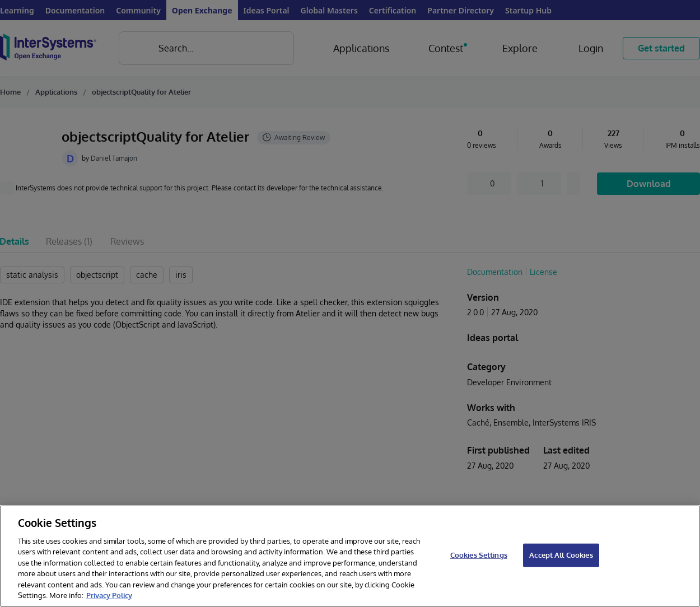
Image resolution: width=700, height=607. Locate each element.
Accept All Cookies (561, 555)
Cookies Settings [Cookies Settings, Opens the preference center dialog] (479, 555)
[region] (350, 556)
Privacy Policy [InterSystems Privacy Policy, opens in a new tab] (109, 595)
